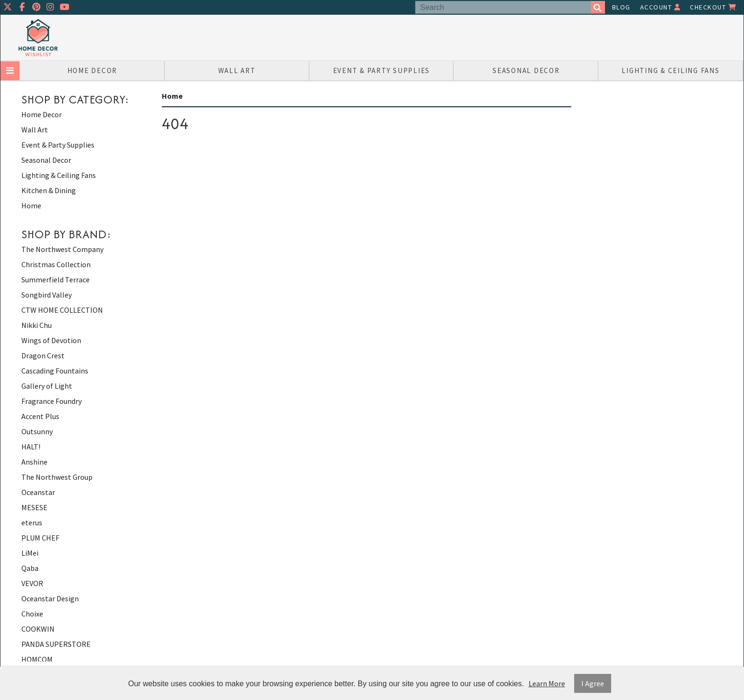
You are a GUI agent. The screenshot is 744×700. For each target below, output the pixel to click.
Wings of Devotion (51, 340)
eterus (32, 523)
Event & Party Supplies (382, 70)
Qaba (30, 568)
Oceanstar (38, 492)
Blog (621, 7)
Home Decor (93, 70)
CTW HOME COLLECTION (62, 310)
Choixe (32, 614)
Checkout (713, 7)
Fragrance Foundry (51, 401)
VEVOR (32, 583)
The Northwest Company (62, 249)
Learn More (547, 683)
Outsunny (37, 431)
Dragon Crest (43, 355)
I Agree (593, 683)
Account (660, 7)
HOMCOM (37, 659)
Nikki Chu (37, 325)
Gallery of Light (47, 386)
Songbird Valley (46, 295)
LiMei (30, 553)
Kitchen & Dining (49, 190)
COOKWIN (38, 629)
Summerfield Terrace (56, 280)
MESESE (34, 507)
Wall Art (237, 70)
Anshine (34, 462)
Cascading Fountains (55, 371)
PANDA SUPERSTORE (56, 644)
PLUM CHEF (40, 538)
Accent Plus (40, 416)
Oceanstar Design (50, 598)
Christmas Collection (56, 264)
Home (31, 205)
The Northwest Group (57, 477)
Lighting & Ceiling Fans (670, 70)
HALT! (31, 447)
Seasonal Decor (526, 70)
